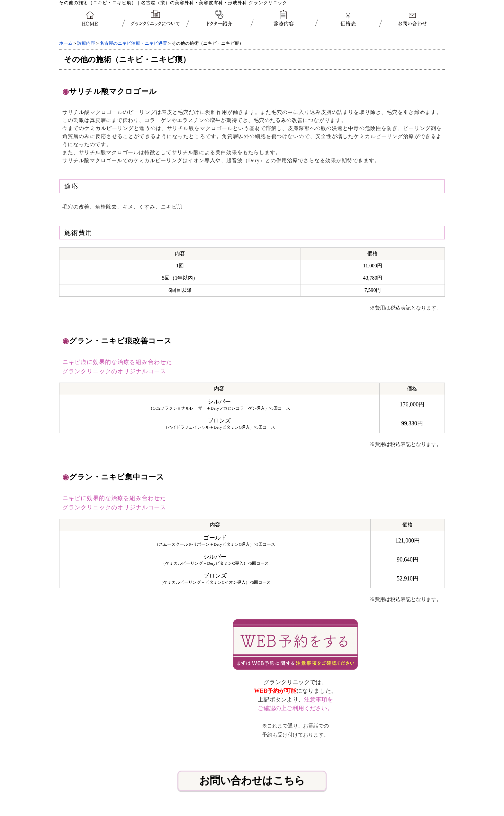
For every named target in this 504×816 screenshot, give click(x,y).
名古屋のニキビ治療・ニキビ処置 (133, 43)
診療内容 (86, 43)
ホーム (66, 43)
